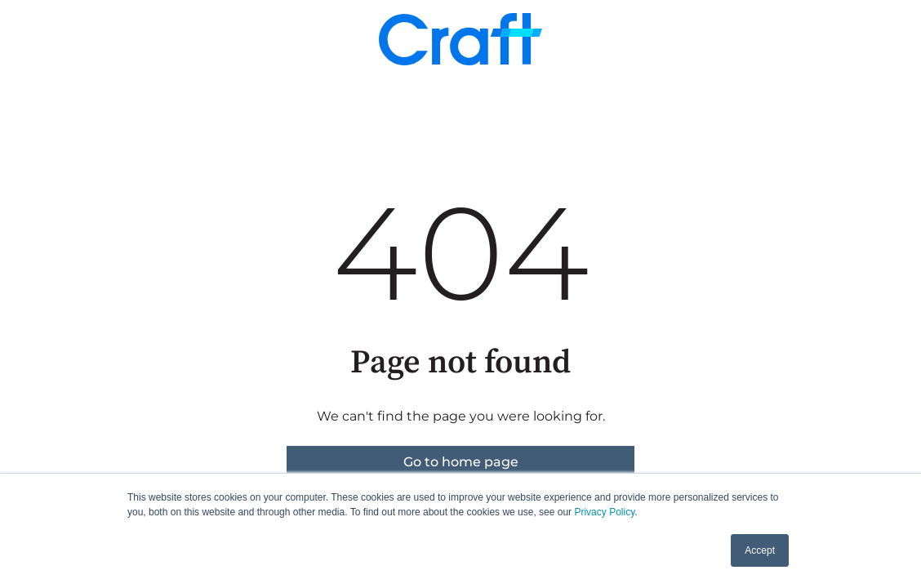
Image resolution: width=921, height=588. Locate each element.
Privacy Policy (604, 512)
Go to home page (461, 462)
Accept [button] (760, 550)
